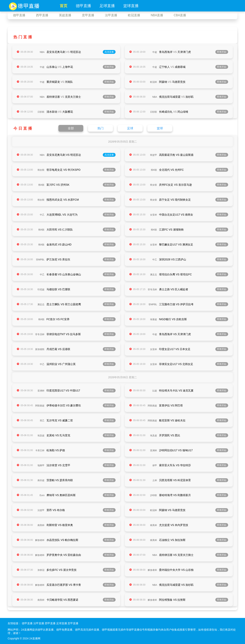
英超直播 (65, 15)
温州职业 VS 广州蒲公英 (61, 364)
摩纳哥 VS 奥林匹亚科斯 (61, 495)
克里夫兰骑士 (73, 97)
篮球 (160, 128)
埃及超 (41, 436)
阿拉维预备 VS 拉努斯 (172, 600)
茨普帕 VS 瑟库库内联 (60, 480)
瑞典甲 (41, 465)
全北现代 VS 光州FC (171, 170)
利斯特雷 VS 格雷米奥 (60, 525)
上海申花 (68, 67)
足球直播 (107, 6)
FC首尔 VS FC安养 (58, 319)
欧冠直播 (134, 15)
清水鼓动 (52, 112)
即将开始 (222, 52)
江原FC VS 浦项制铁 (171, 230)
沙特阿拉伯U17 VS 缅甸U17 (176, 450)
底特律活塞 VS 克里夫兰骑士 (176, 555)
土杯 (155, 480)
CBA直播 (180, 15)
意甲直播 (88, 15)
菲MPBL (40, 260)
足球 (130, 128)
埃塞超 (154, 319)
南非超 (41, 480)
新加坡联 (40, 349)
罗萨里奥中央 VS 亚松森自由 (64, 555)
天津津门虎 (184, 52)
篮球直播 (131, 6)
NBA (42, 52)
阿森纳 (163, 82)
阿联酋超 (40, 406)
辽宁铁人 (164, 67)
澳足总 (154, 275)
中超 (155, 52)
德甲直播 (83, 6)
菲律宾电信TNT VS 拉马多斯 (64, 334)
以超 (155, 391)
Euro (42, 495)
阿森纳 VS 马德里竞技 (172, 510)
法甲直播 (111, 15)
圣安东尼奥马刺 (56, 52)
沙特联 (154, 495)
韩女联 (41, 170)
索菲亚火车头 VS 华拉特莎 (175, 465)
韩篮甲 (154, 155)
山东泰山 (52, 67)
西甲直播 (42, 15)
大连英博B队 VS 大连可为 (62, 215)
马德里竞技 (179, 82)
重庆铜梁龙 (53, 82)
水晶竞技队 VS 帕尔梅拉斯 (62, 540)
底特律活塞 (53, 97)
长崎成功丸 (166, 112)
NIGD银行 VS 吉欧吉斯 (173, 319)
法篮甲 (41, 510)
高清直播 (109, 52)
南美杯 (41, 525)
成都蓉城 (180, 67)
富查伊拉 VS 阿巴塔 (171, 405)
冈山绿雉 (183, 112)
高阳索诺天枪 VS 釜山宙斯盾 (176, 155)
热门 (100, 128)
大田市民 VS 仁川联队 (60, 230)
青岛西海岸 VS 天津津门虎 (175, 334)
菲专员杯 (152, 290)
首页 (64, 6)
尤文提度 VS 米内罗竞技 (174, 525)
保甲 (155, 465)
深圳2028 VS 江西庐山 (173, 259)
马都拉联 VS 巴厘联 (58, 289)
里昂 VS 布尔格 (56, 510)
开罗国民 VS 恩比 (170, 435)
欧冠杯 (154, 82)
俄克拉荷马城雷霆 (170, 97)
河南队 (69, 82)
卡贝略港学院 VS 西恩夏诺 (62, 600)
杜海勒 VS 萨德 (56, 450)
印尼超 (41, 290)
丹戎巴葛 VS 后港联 (58, 349)
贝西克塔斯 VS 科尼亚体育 (175, 480)
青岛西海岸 (166, 52)
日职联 (41, 112)
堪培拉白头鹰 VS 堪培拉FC (175, 274)
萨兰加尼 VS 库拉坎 (58, 259)
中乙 (42, 215)
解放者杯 (40, 540)
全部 (71, 128)
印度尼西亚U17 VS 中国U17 (63, 391)
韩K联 (154, 170)
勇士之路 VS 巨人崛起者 (174, 289)
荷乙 (42, 421)
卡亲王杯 (40, 450)
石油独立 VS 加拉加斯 (172, 540)
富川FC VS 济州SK (58, 185)
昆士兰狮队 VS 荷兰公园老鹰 (64, 304)
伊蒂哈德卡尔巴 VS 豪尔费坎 (64, 405)
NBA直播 (157, 15)
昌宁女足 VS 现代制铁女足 (175, 200)
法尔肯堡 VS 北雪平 (58, 465)
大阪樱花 (68, 112)
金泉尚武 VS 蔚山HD (59, 244)
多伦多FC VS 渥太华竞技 (62, 570)
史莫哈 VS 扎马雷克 (58, 435)
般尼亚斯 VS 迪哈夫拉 (172, 420)
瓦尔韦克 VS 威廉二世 (60, 420)
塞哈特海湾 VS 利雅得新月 (175, 495)
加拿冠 (41, 570)
